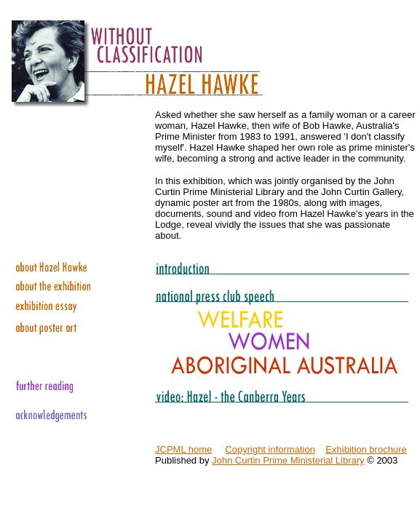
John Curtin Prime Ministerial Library (288, 460)
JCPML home (183, 449)
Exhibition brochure (366, 449)
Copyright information (270, 449)
